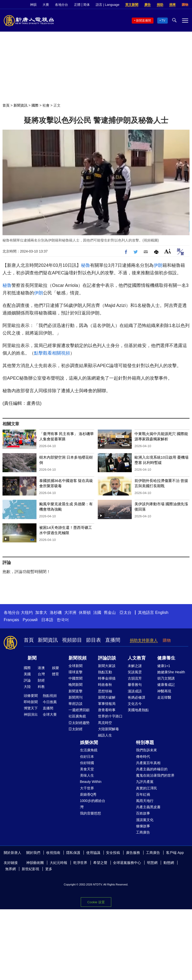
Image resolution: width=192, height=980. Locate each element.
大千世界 (87, 788)
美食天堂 (87, 769)
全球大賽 (50, 714)
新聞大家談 (107, 666)
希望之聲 (100, 863)
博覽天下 (31, 708)
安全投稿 (113, 853)
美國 (27, 674)
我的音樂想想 (90, 813)
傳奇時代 (143, 757)
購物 (185, 5)
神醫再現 (164, 691)
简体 (86, 5)
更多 (49, 869)
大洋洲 (70, 612)
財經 (41, 680)
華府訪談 (75, 704)
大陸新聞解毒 (108, 729)
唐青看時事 (107, 710)
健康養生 (166, 658)
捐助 (160, 5)
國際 (35, 105)
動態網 (169, 863)
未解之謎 (135, 666)
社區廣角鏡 (77, 716)
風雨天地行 (145, 801)
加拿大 (41, 612)
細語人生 (105, 735)
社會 (46, 105)
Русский (30, 620)
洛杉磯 (56, 612)
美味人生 (87, 775)
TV (163, 21)
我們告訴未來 (146, 750)
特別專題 (145, 743)
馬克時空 (105, 723)
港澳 (41, 668)
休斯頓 (85, 612)
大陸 (27, 687)
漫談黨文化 (145, 820)
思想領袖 (105, 691)
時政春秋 (105, 685)
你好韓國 (87, 763)
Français (11, 620)
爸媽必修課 (136, 697)
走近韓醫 (164, 697)
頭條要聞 (31, 696)
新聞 (32, 658)
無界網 (10, 869)
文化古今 (135, 704)
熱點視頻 (50, 696)
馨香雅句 (135, 685)
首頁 (6, 105)
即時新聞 (31, 702)
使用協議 (93, 853)
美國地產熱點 (138, 710)
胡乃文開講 (166, 678)
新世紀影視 (30, 869)
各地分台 (61, 5)
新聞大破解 (107, 697)
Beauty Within (91, 782)
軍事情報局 (107, 704)
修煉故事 (143, 826)
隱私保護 (73, 853)
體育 (55, 674)
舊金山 (110, 612)
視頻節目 (72, 640)
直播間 (113, 640)
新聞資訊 (20, 105)
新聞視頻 (77, 658)
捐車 (172, 5)
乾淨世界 (80, 863)
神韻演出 (31, 714)
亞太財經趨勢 (79, 723)
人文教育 (137, 658)
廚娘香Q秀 (88, 794)
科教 (41, 687)
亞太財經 (75, 729)
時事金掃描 (107, 678)
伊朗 (158, 265)
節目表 (93, 640)
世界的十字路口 (110, 716)
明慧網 (152, 863)
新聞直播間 (143, 21)
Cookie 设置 (96, 902)
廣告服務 (133, 853)
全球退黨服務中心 (127, 863)
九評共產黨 (145, 782)
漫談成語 (135, 691)
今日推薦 (50, 702)
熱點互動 (105, 672)
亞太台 (125, 612)
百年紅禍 (143, 794)
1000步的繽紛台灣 (93, 804)
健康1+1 (164, 666)
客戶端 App (175, 853)
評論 (27, 680)
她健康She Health (171, 672)
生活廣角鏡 (89, 750)
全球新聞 (75, 666)
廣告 (147, 5)
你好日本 (87, 757)
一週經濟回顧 (79, 710)
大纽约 (27, 612)
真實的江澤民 (146, 788)
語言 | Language (107, 5)
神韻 (33, 5)
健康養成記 (166, 685)
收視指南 (53, 853)
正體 (77, 5)
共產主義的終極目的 (152, 769)
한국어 (63, 620)
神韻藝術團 (35, 863)
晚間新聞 (75, 685)
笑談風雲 (135, 672)
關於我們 (33, 853)
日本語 (47, 620)
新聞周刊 (75, 697)
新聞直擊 (75, 691)
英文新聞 (132, 5)
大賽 (46, 5)
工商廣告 (143, 832)
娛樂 (55, 668)
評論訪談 (107, 658)
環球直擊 (75, 672)
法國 (97, 612)
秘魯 (85, 265)
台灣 (41, 674)
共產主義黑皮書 (148, 807)
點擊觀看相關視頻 (52, 353)
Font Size (168, 251)
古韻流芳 (135, 678)
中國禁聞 (75, 678)
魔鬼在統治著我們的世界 (155, 775)
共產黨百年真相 (148, 763)
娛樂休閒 (89, 743)
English (162, 612)
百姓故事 (143, 813)
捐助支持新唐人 (144, 640)
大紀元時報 (58, 863)
